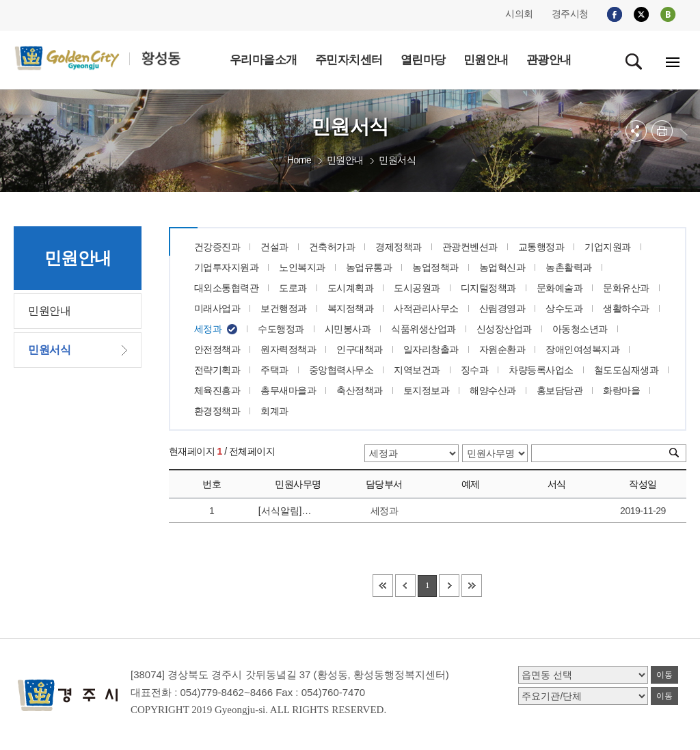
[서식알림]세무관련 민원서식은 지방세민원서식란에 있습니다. (290, 511)
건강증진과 (217, 247)
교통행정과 (541, 247)
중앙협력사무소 (341, 370)
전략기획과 (217, 370)
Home (299, 160)
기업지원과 (608, 247)
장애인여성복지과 (582, 349)
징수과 (475, 370)
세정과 (208, 329)
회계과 (274, 411)
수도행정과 (281, 329)
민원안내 (345, 160)
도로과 (293, 288)
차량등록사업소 (541, 370)
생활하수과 (626, 308)
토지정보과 (427, 390)
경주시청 (570, 14)
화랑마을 (621, 390)
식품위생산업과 (423, 329)
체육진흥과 (217, 390)
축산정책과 (360, 390)
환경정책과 (217, 411)
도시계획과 (351, 288)
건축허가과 (332, 247)
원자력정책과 (288, 349)
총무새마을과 (288, 390)
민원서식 (397, 160)
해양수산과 (493, 390)
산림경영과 (502, 308)
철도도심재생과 (627, 370)
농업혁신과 (502, 267)
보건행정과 (284, 308)
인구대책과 (360, 349)
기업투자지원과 (227, 267)
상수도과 (564, 308)
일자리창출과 (431, 349)
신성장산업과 (504, 329)
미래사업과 (217, 308)
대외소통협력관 (227, 288)
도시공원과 (417, 288)
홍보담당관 (560, 390)
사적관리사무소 (426, 308)
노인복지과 (302, 267)
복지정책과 (351, 308)
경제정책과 (399, 247)
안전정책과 (217, 349)
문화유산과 (626, 288)
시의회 (519, 14)
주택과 (274, 370)
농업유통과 (369, 267)
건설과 (274, 247)
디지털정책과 (488, 288)
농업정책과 (435, 267)
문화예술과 (560, 288)
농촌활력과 (569, 267)
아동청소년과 (580, 329)
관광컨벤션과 (470, 247)
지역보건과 (417, 370)
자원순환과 (502, 349)
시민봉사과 (348, 329)
